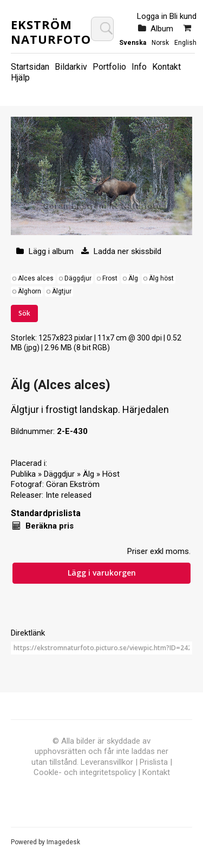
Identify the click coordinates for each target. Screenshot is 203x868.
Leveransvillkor (107, 762)
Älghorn (30, 291)
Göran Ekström (73, 484)
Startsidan (30, 67)
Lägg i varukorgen (102, 573)
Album (162, 29)
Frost (110, 278)
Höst (111, 474)
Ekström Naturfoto (51, 31)
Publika (23, 474)
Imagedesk (63, 842)
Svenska (133, 43)
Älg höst (161, 278)
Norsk (160, 43)
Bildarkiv (71, 67)
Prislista (154, 762)
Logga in (152, 16)
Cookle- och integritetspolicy (85, 772)
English (185, 43)
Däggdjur (78, 278)
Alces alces (36, 278)
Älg (133, 278)
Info (139, 67)
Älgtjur (62, 291)
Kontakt (166, 67)
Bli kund (183, 16)
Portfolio (109, 67)
